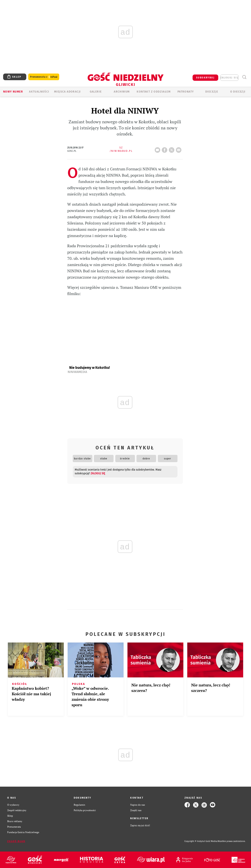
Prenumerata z (44, 77)
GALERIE (96, 92)
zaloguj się (229, 78)
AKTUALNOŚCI (39, 92)
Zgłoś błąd (16, 841)
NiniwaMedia (77, 372)
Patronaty (186, 92)
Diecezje (212, 92)
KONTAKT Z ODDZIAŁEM (154, 92)
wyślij (179, 149)
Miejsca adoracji (67, 92)
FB (165, 149)
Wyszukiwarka (244, 77)
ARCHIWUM (122, 92)
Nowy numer (13, 92)
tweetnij (172, 149)
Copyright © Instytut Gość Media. (201, 841)
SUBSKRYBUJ (205, 78)
